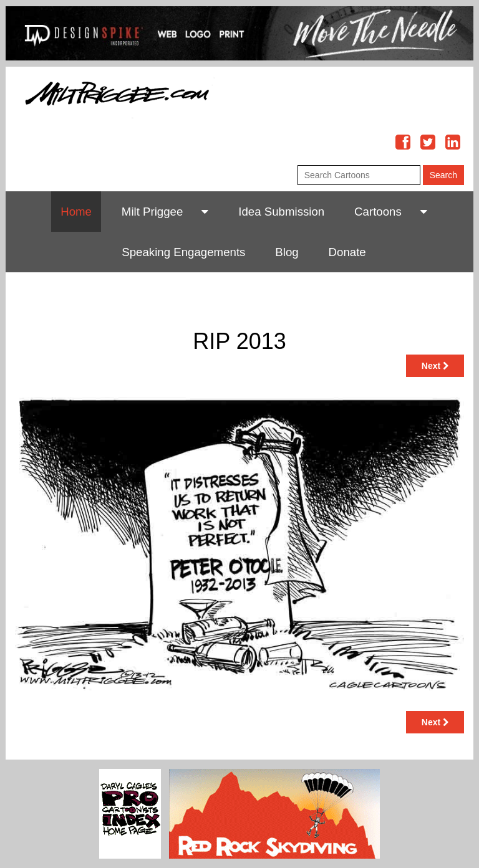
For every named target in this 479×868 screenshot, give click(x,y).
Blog (287, 252)
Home (76, 212)
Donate (347, 252)
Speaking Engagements (183, 252)
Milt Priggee (152, 212)
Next (435, 366)
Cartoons (378, 212)
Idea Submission (281, 212)
